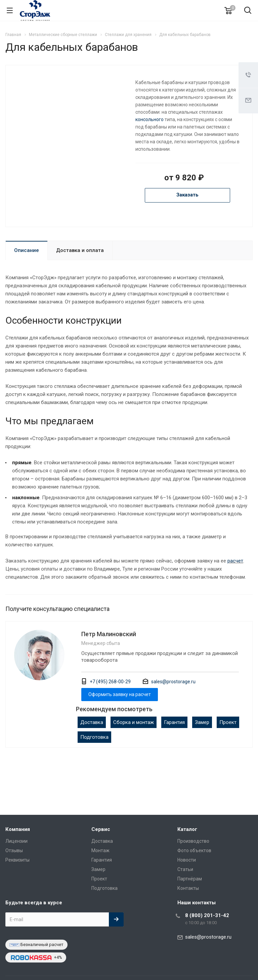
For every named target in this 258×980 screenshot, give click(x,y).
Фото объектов (194, 850)
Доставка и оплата (80, 250)
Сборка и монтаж (134, 722)
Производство (193, 841)
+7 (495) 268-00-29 (110, 682)
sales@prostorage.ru (173, 682)
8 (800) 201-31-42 (207, 915)
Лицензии (16, 841)
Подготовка (94, 737)
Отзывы (14, 850)
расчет (235, 561)
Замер (202, 722)
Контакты (188, 888)
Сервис (101, 829)
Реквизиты (17, 860)
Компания (18, 829)
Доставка (92, 722)
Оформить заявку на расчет (120, 694)
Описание (27, 250)
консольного (149, 119)
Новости (187, 860)
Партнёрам (190, 879)
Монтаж (100, 850)
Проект (228, 722)
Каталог (187, 829)
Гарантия (174, 722)
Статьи (185, 869)
